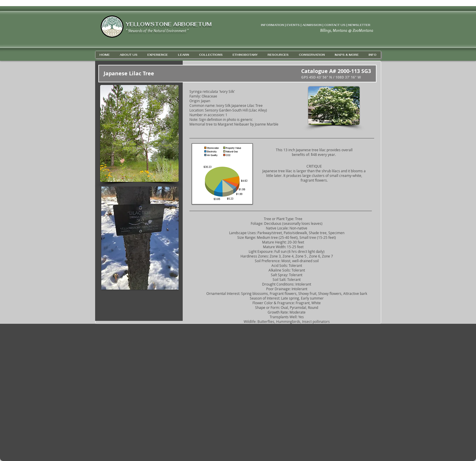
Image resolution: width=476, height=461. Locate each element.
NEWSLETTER (359, 25)
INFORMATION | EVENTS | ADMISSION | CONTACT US (303, 25)
